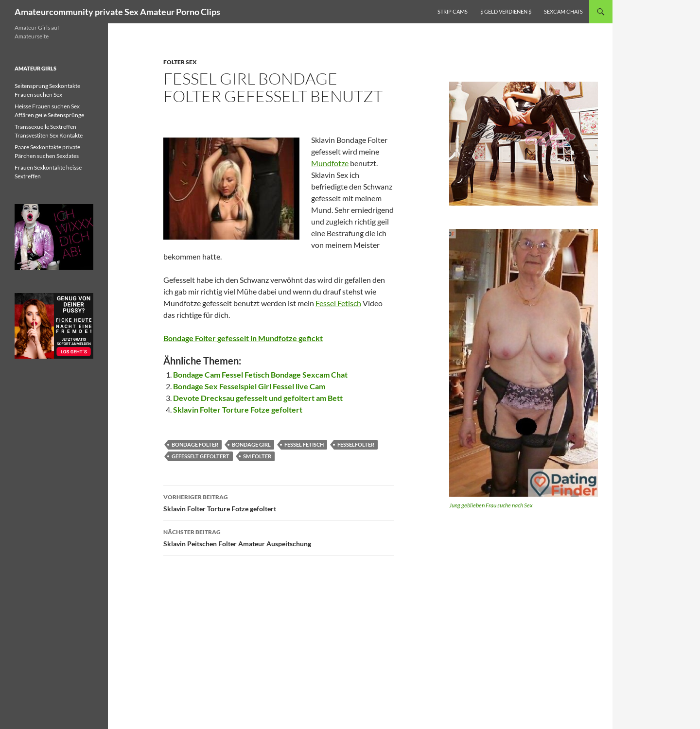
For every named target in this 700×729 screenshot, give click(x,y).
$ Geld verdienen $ (506, 11)
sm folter (257, 456)
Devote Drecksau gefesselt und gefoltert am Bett (258, 398)
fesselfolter (356, 444)
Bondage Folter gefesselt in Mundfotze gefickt (243, 338)
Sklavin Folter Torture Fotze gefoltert (238, 409)
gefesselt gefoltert (201, 456)
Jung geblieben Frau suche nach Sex (491, 505)
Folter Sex (180, 62)
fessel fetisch (304, 444)
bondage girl (251, 444)
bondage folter (195, 444)
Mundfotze (330, 163)
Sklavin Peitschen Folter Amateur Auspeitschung (279, 537)
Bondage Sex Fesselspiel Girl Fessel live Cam (249, 386)
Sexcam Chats (563, 11)
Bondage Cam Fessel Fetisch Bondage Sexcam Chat (260, 374)
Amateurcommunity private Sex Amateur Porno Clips (117, 12)
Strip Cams (453, 11)
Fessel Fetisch (338, 303)
